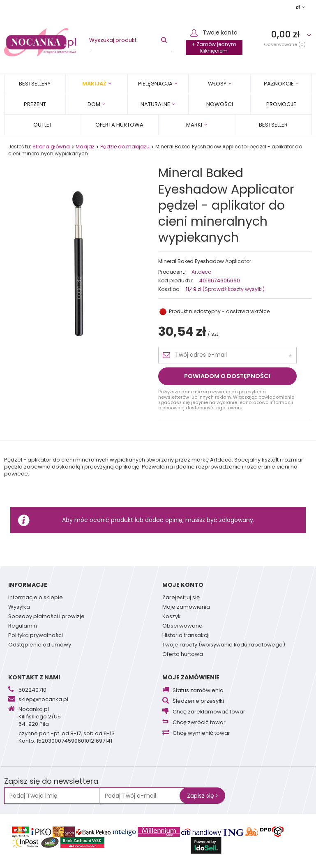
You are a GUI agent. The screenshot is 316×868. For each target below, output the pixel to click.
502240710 (32, 690)
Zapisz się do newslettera (51, 781)
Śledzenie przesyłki (198, 701)
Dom (94, 104)
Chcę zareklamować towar (209, 712)
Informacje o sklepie (36, 598)
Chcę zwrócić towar (199, 723)
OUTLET (43, 125)
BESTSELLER (273, 125)
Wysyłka (19, 607)
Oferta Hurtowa (119, 125)
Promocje (281, 104)
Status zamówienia (198, 691)
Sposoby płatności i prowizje (46, 617)
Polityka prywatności (36, 636)
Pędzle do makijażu (125, 147)
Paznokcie (279, 84)
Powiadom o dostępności (227, 376)
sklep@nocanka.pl (43, 700)
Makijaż (94, 84)
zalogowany (236, 520)
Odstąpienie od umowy (40, 645)
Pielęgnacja (155, 84)
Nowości (220, 104)
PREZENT (35, 104)
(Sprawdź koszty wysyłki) (233, 289)
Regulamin (23, 626)
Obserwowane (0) (285, 44)
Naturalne (155, 104)
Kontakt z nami (34, 677)
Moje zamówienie (191, 677)
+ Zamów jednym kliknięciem (214, 47)
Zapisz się (202, 796)
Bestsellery (35, 84)
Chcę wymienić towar (201, 733)
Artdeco (201, 272)
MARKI (194, 125)
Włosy (217, 84)
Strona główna (51, 147)
